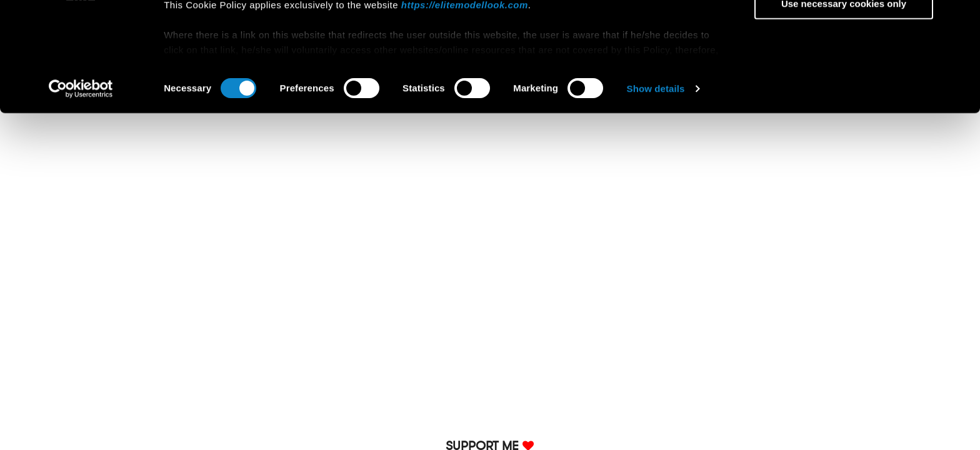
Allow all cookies (844, 31)
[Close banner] (961, 19)
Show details (656, 190)
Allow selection (843, 68)
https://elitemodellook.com (465, 105)
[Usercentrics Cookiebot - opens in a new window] (81, 190)
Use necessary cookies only (844, 104)
